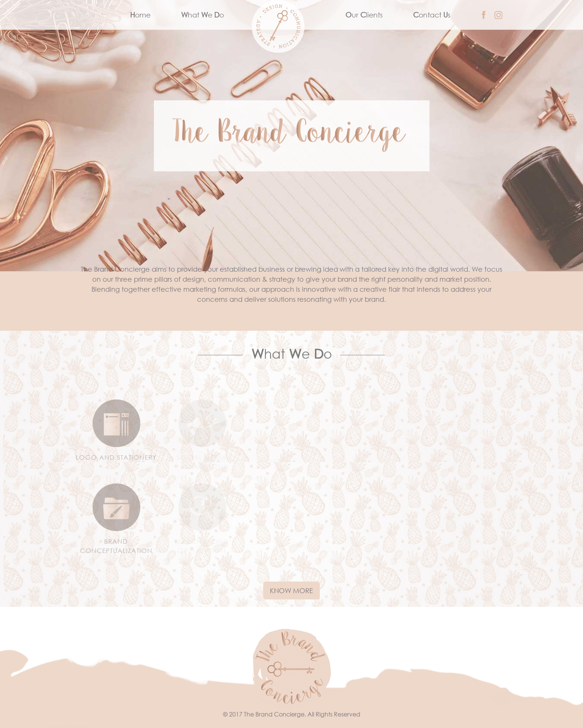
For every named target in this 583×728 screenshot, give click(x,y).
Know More (291, 591)
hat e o (202, 15)
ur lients (364, 15)
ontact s (432, 15)
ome (148, 14)
